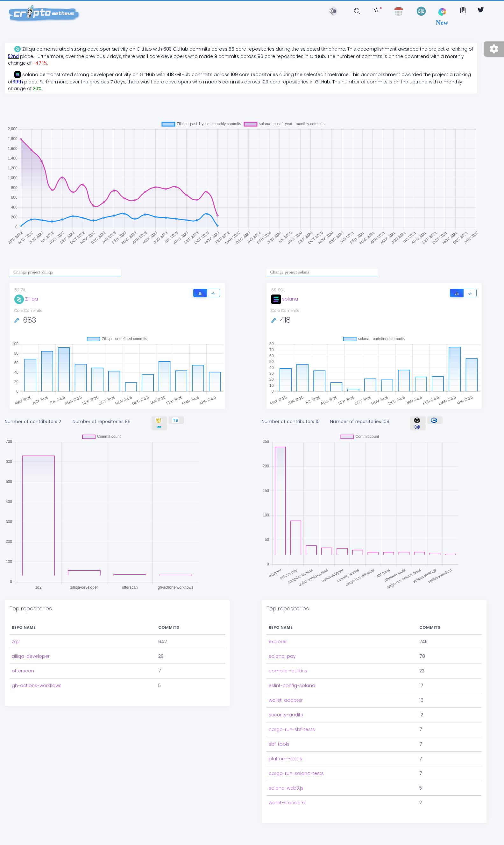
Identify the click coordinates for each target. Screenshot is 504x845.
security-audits (286, 715)
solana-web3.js (286, 788)
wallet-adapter (286, 700)
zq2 (16, 642)
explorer (278, 642)
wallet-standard (287, 803)
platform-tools (285, 759)
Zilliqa (26, 299)
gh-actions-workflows (37, 685)
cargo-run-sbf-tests (292, 729)
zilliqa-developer (31, 656)
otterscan (23, 671)
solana (285, 299)
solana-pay (282, 656)
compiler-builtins (288, 671)
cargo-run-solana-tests (296, 773)
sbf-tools (279, 744)
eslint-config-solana (292, 685)
